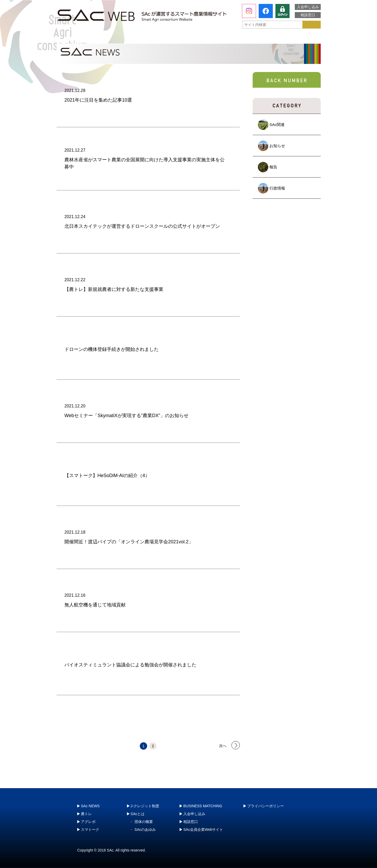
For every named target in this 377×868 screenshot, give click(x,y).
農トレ (136, 38)
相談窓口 (308, 15)
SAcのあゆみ (145, 830)
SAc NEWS (90, 806)
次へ (223, 745)
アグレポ (189, 38)
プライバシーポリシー (265, 806)
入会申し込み (308, 7)
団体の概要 (144, 822)
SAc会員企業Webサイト (203, 830)
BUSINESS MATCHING (203, 806)
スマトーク (242, 38)
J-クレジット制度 (292, 38)
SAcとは (81, 38)
